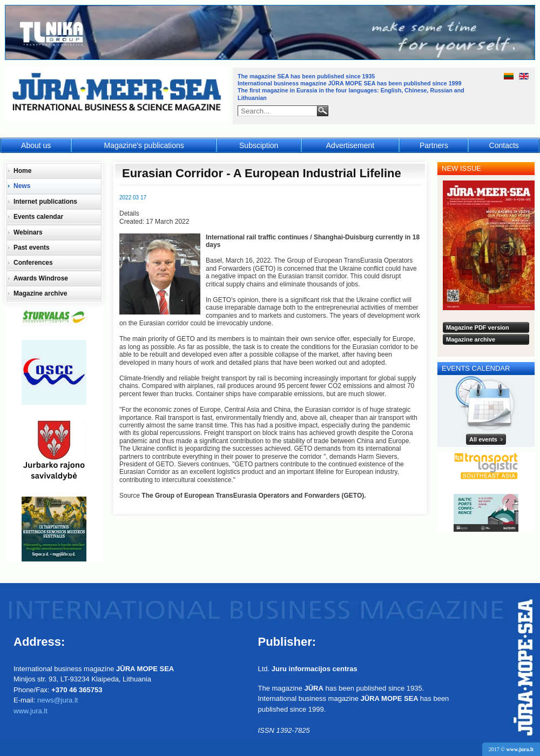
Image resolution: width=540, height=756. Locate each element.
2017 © (511, 749)
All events (483, 439)
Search (323, 111)
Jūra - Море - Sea (118, 94)
